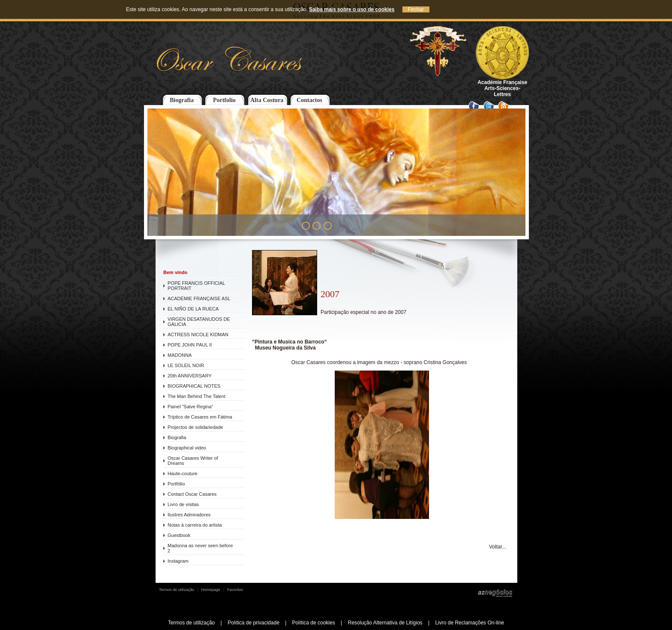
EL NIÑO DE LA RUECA (193, 309)
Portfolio (224, 100)
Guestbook (179, 535)
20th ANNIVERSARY (190, 376)
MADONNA (180, 355)
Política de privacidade (253, 623)
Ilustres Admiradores (189, 515)
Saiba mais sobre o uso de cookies (352, 9)
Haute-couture (183, 473)
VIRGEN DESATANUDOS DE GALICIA (199, 322)
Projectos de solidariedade (195, 427)
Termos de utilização (177, 590)
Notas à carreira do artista (195, 525)
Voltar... (498, 547)
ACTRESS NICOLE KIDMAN (198, 335)
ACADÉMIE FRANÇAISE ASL (199, 298)
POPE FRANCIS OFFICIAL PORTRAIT (196, 286)
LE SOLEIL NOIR (186, 365)
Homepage (211, 590)
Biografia (182, 100)
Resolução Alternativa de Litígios (385, 623)
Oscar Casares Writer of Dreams (193, 461)
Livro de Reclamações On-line (469, 623)
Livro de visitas (183, 504)
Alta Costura (267, 100)
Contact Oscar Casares (192, 494)
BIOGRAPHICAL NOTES (194, 386)
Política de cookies (314, 623)
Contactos (309, 100)
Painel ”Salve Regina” (190, 407)
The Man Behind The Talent (196, 396)
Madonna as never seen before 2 (200, 548)
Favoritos (235, 590)
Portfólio (176, 484)
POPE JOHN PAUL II (190, 345)
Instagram (178, 561)
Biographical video (187, 448)
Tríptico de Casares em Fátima (200, 417)
